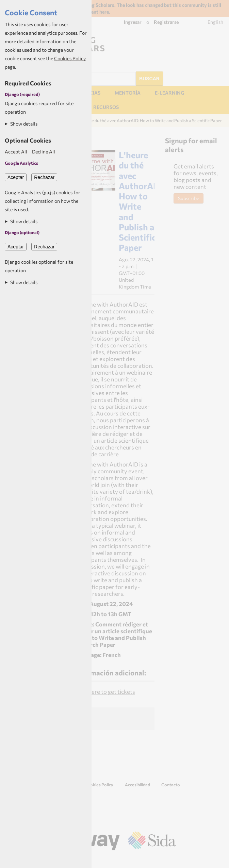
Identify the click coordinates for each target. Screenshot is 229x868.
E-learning (169, 93)
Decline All (44, 152)
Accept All (16, 152)
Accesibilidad (137, 785)
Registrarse (166, 22)
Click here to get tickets (105, 691)
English (215, 22)
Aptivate (212, 860)
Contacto (171, 785)
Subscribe (189, 198)
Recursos (106, 107)
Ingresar (133, 22)
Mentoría (128, 93)
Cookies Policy (99, 785)
